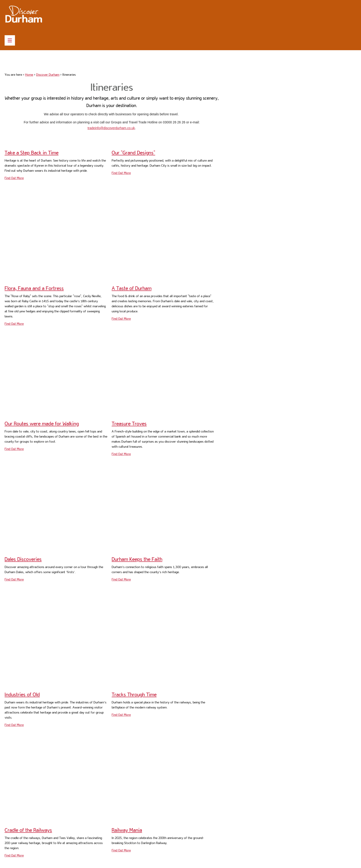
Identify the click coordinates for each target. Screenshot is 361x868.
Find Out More (14, 178)
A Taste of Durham (132, 288)
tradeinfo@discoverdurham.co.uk (111, 128)
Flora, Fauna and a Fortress (34, 288)
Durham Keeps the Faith (137, 559)
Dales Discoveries (23, 559)
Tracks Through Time (134, 694)
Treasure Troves (129, 424)
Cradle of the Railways (28, 830)
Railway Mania (127, 830)
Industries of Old (22, 694)
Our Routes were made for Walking (42, 424)
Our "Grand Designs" (133, 153)
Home (29, 75)
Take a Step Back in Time (32, 153)
